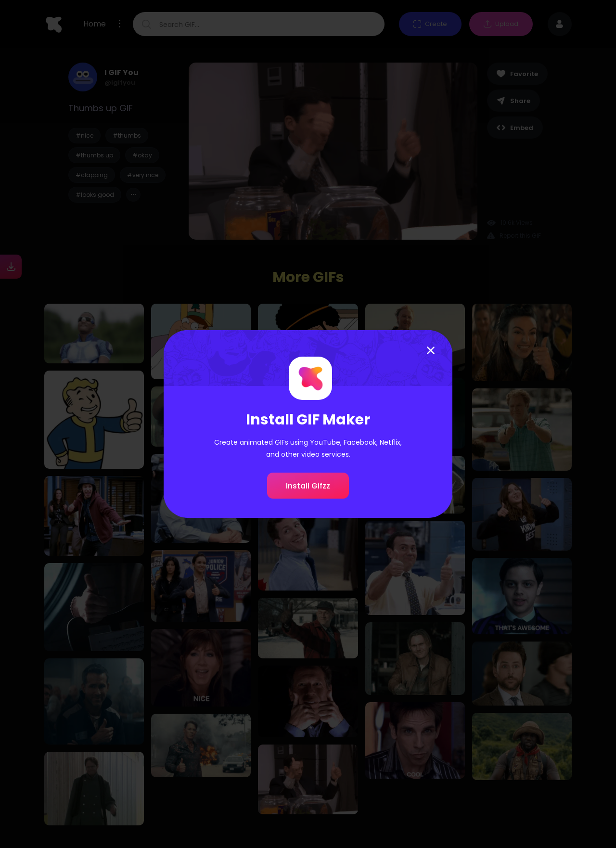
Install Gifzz (308, 486)
